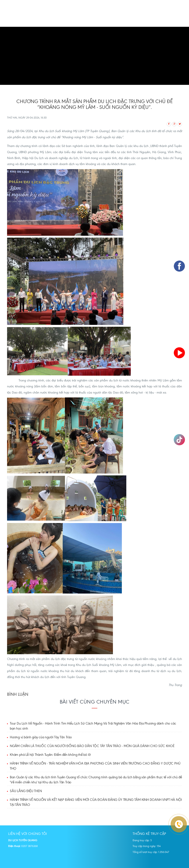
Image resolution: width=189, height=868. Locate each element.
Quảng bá (116, 18)
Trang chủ (56, 18)
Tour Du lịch (96, 18)
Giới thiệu (75, 18)
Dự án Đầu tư (102, 24)
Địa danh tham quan (142, 18)
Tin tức (83, 24)
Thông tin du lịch (61, 24)
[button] (14, 56)
